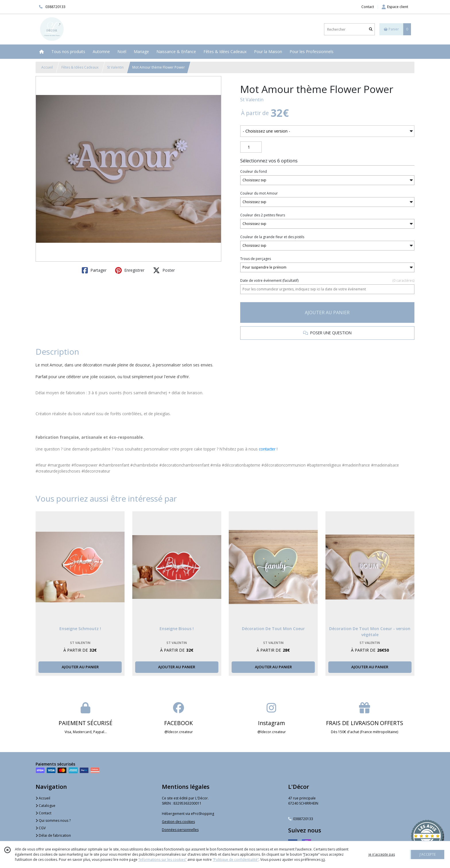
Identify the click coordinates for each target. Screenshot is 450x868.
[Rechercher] (371, 29)
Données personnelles (180, 830)
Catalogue (45, 806)
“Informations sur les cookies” (162, 860)
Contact (368, 7)
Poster (164, 270)
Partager (94, 270)
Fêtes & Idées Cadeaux (80, 67)
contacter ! (268, 449)
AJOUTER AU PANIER (327, 312)
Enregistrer (130, 270)
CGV (41, 828)
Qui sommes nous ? (53, 821)
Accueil (47, 67)
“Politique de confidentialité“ (236, 860)
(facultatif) (327, 281)
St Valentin (115, 67)
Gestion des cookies (178, 822)
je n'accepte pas (382, 854)
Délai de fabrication (53, 835)
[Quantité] (251, 147)
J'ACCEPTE (428, 854)
